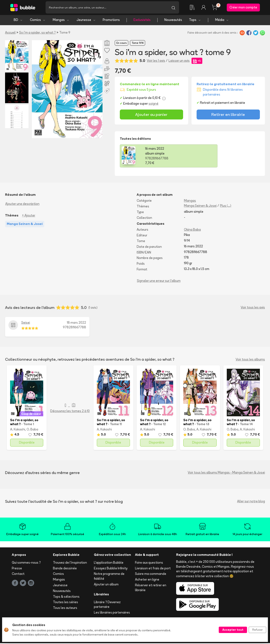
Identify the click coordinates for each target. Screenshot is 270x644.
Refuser (257, 630)
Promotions (111, 21)
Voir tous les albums (250, 360)
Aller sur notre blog (251, 502)
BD (18, 21)
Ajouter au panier (151, 115)
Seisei (26, 323)
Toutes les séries (65, 603)
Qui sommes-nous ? (26, 563)
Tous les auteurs (65, 609)
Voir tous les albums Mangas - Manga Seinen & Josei (226, 473)
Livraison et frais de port (153, 569)
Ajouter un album (106, 585)
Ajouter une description (22, 205)
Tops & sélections (66, 597)
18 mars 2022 (76, 323)
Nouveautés (173, 21)
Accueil (10, 33)
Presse (17, 569)
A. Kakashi (18, 430)
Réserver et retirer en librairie (151, 588)
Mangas (61, 21)
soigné (153, 104)
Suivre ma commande (151, 575)
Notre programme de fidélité (109, 577)
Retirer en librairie (228, 115)
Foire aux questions (149, 563)
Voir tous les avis (253, 308)
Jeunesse (86, 21)
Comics (38, 21)
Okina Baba (192, 230)
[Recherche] (107, 8)
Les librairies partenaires (112, 613)
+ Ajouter (29, 216)
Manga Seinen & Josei (200, 206)
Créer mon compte (243, 8)
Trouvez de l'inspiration (70, 563)
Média (222, 21)
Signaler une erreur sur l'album (159, 281)
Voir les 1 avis (156, 61)
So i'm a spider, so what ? (37, 33)
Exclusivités (142, 21)
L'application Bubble (109, 563)
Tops (195, 21)
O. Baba (32, 430)
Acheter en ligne (147, 580)
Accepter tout (233, 630)
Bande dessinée (65, 569)
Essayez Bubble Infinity (111, 569)
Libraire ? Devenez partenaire (107, 605)
